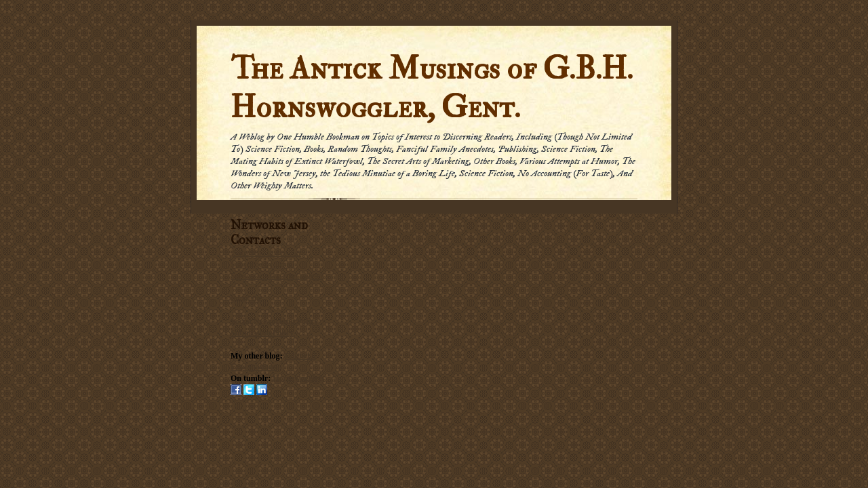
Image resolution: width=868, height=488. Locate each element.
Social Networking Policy (274, 321)
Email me (246, 298)
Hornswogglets (298, 378)
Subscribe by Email (262, 264)
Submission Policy (262, 333)
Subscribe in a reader (267, 253)
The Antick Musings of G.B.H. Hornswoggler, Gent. (432, 88)
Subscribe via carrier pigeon (276, 276)
